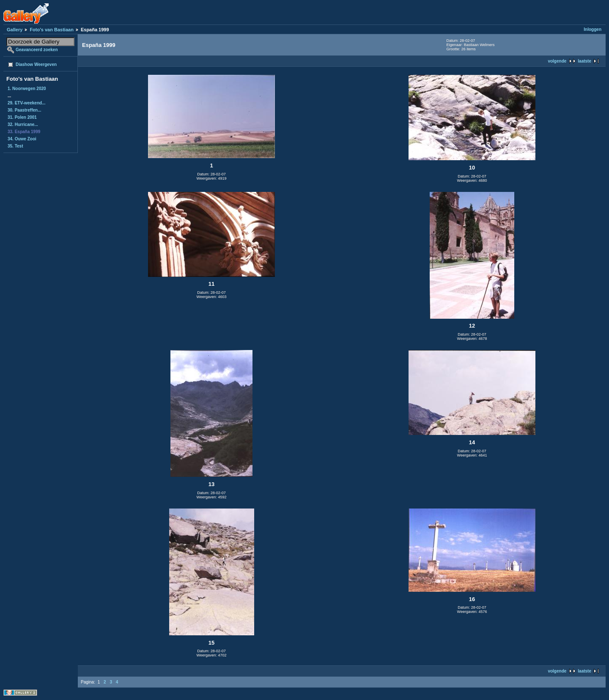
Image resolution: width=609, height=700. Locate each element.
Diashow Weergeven (36, 64)
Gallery (15, 30)
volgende (557, 61)
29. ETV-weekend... (26, 103)
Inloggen (593, 29)
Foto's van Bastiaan (51, 30)
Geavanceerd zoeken (37, 50)
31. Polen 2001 (22, 117)
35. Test (15, 146)
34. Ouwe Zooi (22, 139)
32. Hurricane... (23, 124)
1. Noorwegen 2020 (27, 89)
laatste (584, 61)
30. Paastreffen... (24, 110)
